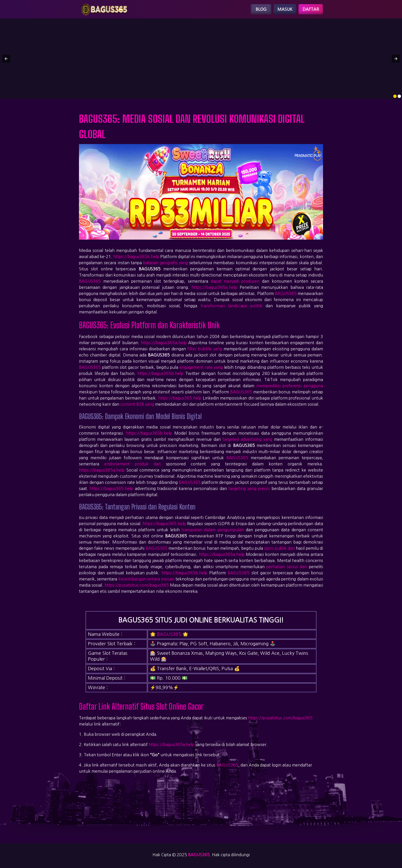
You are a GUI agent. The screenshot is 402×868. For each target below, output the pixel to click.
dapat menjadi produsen (235, 281)
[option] (395, 96)
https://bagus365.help (180, 398)
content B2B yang (137, 404)
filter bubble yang (205, 349)
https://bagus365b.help (136, 257)
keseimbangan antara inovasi (147, 579)
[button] (6, 59)
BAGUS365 (90, 281)
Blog (261, 9)
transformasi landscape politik (232, 306)
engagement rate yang (201, 367)
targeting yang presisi (249, 488)
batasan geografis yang (165, 263)
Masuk (285, 9)
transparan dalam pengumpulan (213, 530)
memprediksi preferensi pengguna (290, 386)
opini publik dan (279, 548)
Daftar (311, 9)
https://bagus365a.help (214, 287)
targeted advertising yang (247, 439)
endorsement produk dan (133, 464)
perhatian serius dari (287, 567)
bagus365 (199, 855)
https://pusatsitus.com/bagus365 (137, 585)
